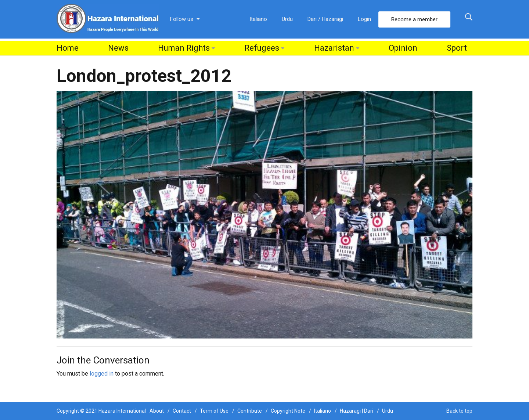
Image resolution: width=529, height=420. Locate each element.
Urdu (287, 19)
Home (68, 48)
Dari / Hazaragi (325, 19)
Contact (182, 411)
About (157, 411)
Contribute (250, 411)
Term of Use (214, 411)
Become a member (414, 19)
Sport (457, 48)
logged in (102, 374)
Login (364, 19)
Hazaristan (334, 48)
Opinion (403, 48)
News (118, 48)
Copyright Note (288, 411)
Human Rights (184, 48)
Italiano (258, 19)
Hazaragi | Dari (357, 411)
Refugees (262, 48)
